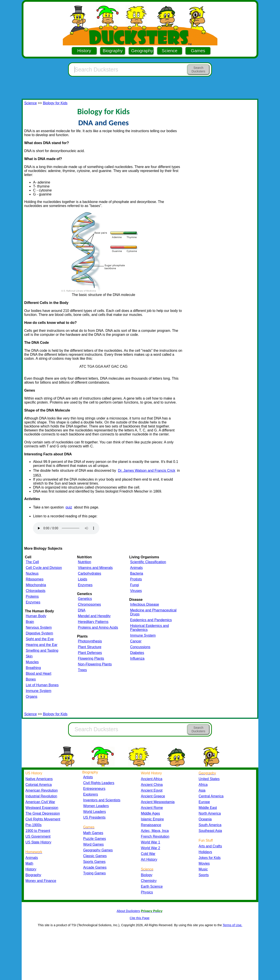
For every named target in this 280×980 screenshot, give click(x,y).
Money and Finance (41, 881)
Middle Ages (150, 813)
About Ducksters (128, 911)
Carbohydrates (89, 573)
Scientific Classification (148, 562)
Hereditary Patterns (93, 622)
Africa (203, 785)
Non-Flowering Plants (95, 664)
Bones (31, 679)
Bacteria (137, 573)
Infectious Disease (145, 604)
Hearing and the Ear (41, 645)
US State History (38, 842)
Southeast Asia (210, 831)
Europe (204, 802)
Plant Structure (90, 647)
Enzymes (33, 602)
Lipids (82, 579)
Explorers (91, 794)
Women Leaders (96, 806)
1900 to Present (38, 831)
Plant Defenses (90, 653)
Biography (113, 51)
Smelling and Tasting (42, 650)
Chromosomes (89, 604)
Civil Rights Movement (43, 819)
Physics (147, 892)
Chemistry (149, 881)
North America (210, 813)
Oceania (205, 819)
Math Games (93, 833)
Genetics (85, 599)
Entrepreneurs (94, 789)
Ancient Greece (153, 796)
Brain (30, 622)
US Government (38, 836)
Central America (211, 796)
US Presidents (94, 817)
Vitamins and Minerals (95, 568)
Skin (29, 656)
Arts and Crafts (210, 846)
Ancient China (152, 785)
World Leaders (95, 812)
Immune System (38, 691)
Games (198, 51)
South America (210, 825)
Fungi (134, 585)
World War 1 (151, 842)
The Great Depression (43, 813)
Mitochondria (36, 585)
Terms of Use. (233, 925)
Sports (204, 875)
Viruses (136, 591)
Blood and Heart (38, 674)
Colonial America (39, 785)
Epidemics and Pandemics (151, 620)
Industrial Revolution (41, 796)
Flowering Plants (91, 658)
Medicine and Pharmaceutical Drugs (153, 612)
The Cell (32, 562)
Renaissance (151, 825)
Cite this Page (140, 918)
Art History (149, 859)
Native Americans (39, 779)
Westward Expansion (42, 808)
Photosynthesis (90, 641)
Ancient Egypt (152, 790)
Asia (202, 790)
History (84, 51)
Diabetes (137, 653)
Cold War (148, 854)
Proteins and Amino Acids (98, 627)
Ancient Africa (152, 779)
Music (203, 869)
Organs (31, 697)
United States (209, 779)
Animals (136, 568)
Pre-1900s (34, 825)
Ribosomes (35, 579)
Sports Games (94, 862)
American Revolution (42, 790)
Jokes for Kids (210, 858)
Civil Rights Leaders (99, 783)
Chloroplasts (35, 591)
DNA (82, 610)
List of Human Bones (42, 685)
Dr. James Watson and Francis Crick (147, 471)
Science (170, 51)
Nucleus (32, 573)
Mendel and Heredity (94, 616)
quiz (69, 507)
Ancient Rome (152, 808)
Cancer (136, 641)
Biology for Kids (55, 103)
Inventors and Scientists (102, 800)
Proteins (32, 596)
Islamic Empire (152, 819)
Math (29, 863)
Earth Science (152, 886)
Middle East (208, 808)
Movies (204, 863)
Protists (136, 579)
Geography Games (98, 850)
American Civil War (40, 802)
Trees (82, 670)
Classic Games (95, 856)
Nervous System (39, 627)
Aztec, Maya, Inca (155, 831)
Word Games (93, 844)
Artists (88, 777)
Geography (142, 51)
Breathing (33, 668)
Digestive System (39, 633)
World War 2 (151, 848)
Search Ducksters (198, 70)
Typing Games (94, 873)
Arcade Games (95, 867)
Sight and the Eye (40, 639)
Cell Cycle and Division (44, 568)
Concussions (140, 647)
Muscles (32, 662)
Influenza (137, 658)
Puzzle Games (95, 839)
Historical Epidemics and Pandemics (149, 628)
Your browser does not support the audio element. (66, 528)
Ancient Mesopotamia (158, 802)
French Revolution (155, 836)
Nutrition (84, 562)
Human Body (36, 616)
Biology (147, 875)
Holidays (205, 852)
